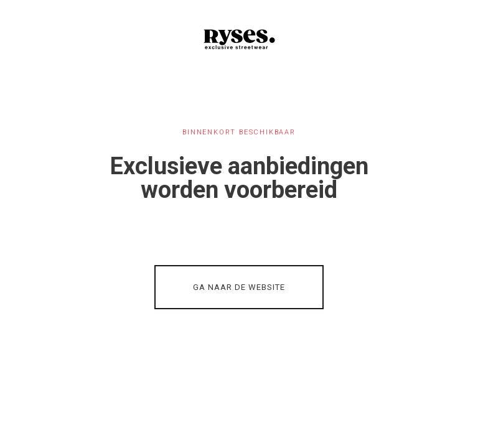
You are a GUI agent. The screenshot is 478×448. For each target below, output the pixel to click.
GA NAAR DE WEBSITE (239, 287)
